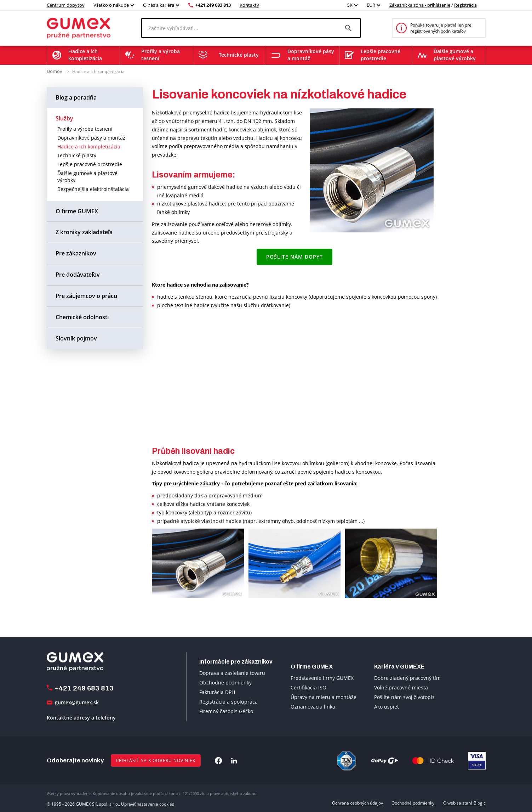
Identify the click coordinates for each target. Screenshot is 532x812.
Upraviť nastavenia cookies (148, 803)
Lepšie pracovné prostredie (90, 164)
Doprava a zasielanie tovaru (232, 673)
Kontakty (249, 5)
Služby (64, 118)
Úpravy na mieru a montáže (324, 697)
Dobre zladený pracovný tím (407, 678)
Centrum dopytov (66, 5)
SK (350, 5)
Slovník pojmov (76, 338)
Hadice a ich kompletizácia (97, 71)
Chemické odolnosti (82, 317)
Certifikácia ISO (308, 687)
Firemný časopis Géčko (226, 711)
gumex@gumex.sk (77, 702)
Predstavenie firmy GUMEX (322, 678)
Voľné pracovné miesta (401, 687)
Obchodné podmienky (225, 683)
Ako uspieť (387, 706)
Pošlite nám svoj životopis (404, 697)
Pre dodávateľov (78, 274)
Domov (54, 71)
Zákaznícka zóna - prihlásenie (420, 5)
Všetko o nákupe (111, 5)
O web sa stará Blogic (464, 803)
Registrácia (465, 5)
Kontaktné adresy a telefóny (81, 718)
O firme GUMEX (77, 211)
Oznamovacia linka (313, 706)
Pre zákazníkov (76, 253)
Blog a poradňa (76, 97)
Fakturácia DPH (217, 692)
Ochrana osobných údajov (357, 803)
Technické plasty (77, 155)
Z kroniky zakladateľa (84, 232)
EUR (371, 5)
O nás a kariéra (159, 5)
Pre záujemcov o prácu (86, 295)
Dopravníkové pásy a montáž (91, 137)
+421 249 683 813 (213, 5)
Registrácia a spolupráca (228, 702)
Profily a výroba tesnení (85, 128)
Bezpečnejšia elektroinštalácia (93, 189)
